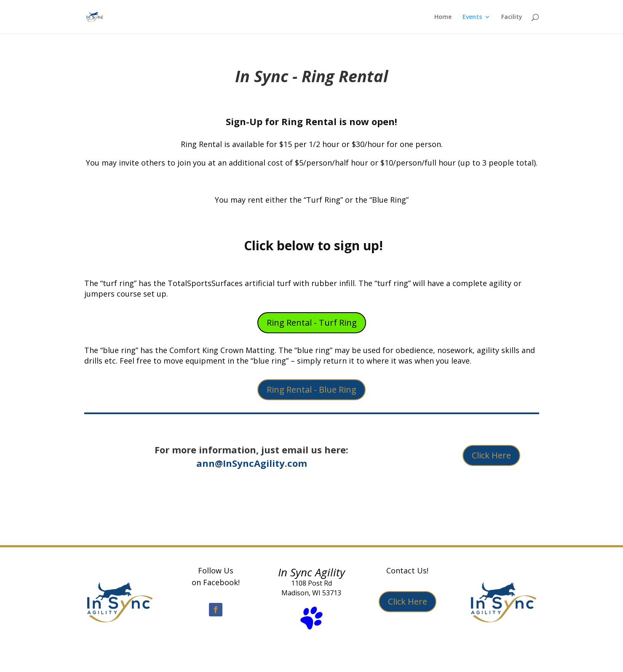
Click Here (491, 455)
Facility (512, 17)
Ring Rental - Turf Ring (312, 323)
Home (443, 17)
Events (472, 17)
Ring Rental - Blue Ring (311, 390)
